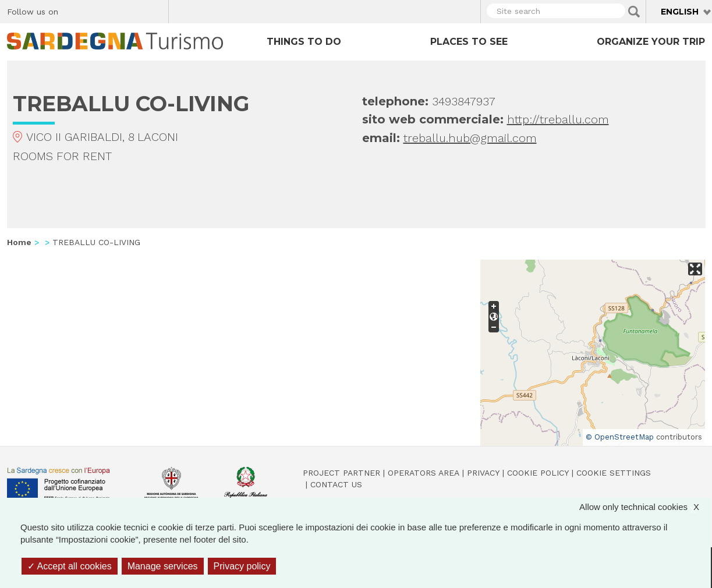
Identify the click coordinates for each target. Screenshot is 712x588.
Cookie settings (614, 473)
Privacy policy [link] (242, 566)
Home (19, 242)
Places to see (469, 42)
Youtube (155, 10)
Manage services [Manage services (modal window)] (163, 566)
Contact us (336, 484)
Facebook (74, 10)
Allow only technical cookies (645, 507)
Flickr (135, 10)
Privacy (483, 473)
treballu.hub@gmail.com (470, 138)
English (680, 12)
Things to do (304, 42)
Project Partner (341, 473)
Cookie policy (538, 473)
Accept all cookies (70, 566)
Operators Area (424, 473)
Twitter (94, 10)
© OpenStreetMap (620, 437)
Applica (634, 12)
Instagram (114, 10)
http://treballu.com (558, 119)
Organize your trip (651, 42)
